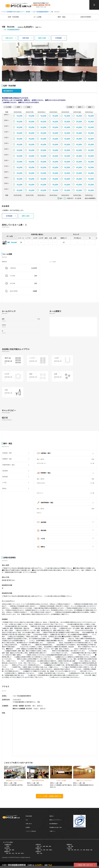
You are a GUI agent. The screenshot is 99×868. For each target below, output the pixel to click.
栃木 (10, 853)
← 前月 (18, 107)
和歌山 (51, 850)
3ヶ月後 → (70, 107)
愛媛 (72, 846)
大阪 (41, 850)
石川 (41, 846)
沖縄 (91, 850)
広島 (41, 853)
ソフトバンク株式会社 (31, 831)
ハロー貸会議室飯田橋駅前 (40, 12)
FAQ (27, 820)
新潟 (38, 846)
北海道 (8, 846)
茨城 (7, 853)
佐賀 (72, 850)
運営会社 (52, 816)
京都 (38, 850)
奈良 (47, 850)
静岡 (47, 846)
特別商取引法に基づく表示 (56, 827)
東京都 (28, 12)
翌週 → (90, 107)
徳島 (69, 846)
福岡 (69, 850)
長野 (44, 846)
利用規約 (28, 827)
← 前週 (28, 107)
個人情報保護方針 (54, 824)
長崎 (75, 850)
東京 (19, 853)
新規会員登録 (29, 816)
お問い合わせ (29, 824)
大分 (81, 850)
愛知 (50, 846)
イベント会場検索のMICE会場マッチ (13, 12)
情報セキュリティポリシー (56, 820)
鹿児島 (88, 850)
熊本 (78, 850)
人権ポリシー (53, 831)
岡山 (38, 853)
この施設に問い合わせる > (85, 865)
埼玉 (13, 853)
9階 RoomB (12, 242)
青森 (7, 850)
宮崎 (84, 850)
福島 (13, 850)
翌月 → (80, 107)
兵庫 (44, 850)
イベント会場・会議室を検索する (49, 796)
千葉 (16, 853)
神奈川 (23, 853)
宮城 (10, 850)
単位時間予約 (8, 91)
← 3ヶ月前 (8, 107)
